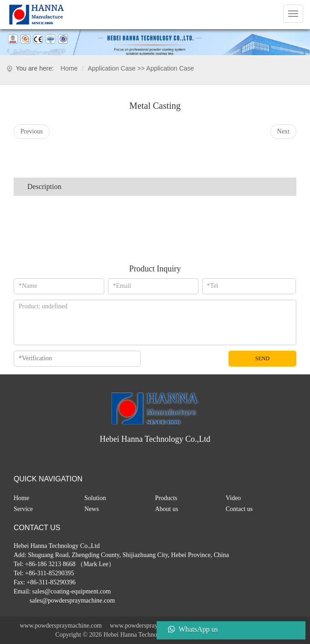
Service (23, 509)
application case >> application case (141, 68)
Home (69, 68)
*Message (155, 322)
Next (283, 131)
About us (167, 509)
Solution (95, 498)
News (91, 509)
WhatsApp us (198, 629)
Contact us (239, 509)
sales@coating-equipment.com (72, 591)
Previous (32, 131)
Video (233, 498)
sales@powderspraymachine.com (72, 601)
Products (166, 498)
